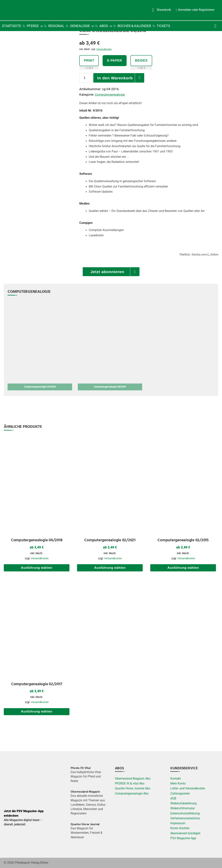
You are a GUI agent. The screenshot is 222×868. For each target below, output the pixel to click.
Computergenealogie (110, 95)
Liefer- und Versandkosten (188, 788)
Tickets (163, 26)
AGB (173, 798)
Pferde (33, 26)
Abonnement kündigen (185, 833)
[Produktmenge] (86, 78)
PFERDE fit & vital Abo (130, 784)
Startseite (11, 26)
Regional (56, 26)
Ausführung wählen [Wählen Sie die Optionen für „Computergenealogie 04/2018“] (37, 568)
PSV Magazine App (183, 838)
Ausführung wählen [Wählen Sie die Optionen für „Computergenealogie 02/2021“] (110, 568)
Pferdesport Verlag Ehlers (31, 863)
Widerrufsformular (183, 808)
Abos (104, 26)
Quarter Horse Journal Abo (133, 788)
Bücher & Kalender (134, 26)
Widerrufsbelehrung (183, 803)
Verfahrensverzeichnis (185, 818)
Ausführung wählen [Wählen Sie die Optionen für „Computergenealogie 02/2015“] (183, 568)
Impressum (178, 823)
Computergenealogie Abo (132, 794)
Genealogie (80, 26)
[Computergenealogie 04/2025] (110, 345)
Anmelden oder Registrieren (196, 10)
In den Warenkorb (115, 78)
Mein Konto (178, 784)
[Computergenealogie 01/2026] (40, 345)
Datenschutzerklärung (185, 813)
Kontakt (176, 779)
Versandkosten (104, 49)
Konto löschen (180, 828)
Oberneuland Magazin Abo (133, 779)
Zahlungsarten (180, 794)
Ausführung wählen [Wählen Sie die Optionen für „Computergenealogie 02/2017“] (37, 711)
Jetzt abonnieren (107, 272)
